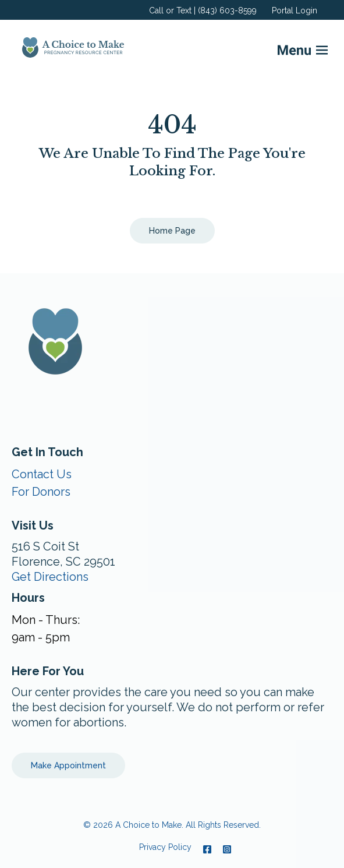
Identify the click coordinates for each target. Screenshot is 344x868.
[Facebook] (207, 849)
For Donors (41, 492)
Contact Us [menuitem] (42, 474)
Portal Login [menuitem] (295, 10)
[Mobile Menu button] (284, 47)
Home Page (172, 231)
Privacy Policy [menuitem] (165, 847)
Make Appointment (68, 765)
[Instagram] (224, 849)
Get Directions (50, 577)
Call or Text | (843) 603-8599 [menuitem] (203, 10)
